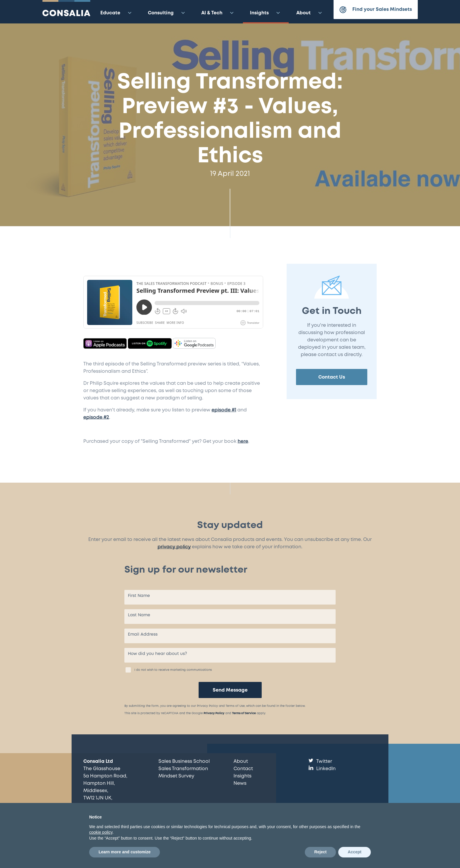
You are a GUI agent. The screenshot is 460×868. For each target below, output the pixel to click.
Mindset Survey (176, 776)
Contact (243, 769)
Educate (117, 13)
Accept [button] (355, 852)
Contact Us (332, 377)
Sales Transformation (183, 769)
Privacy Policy (214, 713)
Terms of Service (244, 713)
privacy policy (174, 547)
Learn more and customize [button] (125, 852)
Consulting (167, 13)
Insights (266, 13)
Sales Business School (184, 761)
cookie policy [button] (101, 832)
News (240, 783)
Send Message (230, 690)
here (243, 441)
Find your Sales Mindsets (376, 10)
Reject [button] (320, 852)
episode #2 (96, 417)
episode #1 (224, 410)
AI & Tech (218, 13)
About (310, 13)
